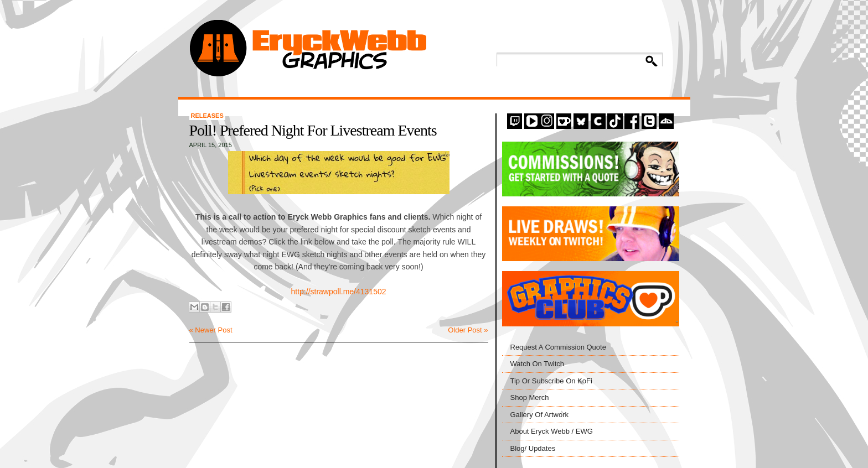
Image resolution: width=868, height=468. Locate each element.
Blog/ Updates (533, 448)
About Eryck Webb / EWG (552, 431)
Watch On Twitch (538, 364)
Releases (207, 116)
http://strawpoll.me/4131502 (339, 292)
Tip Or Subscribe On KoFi (551, 381)
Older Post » (468, 330)
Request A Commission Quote (558, 347)
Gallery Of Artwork (539, 415)
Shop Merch (530, 397)
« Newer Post (211, 330)
